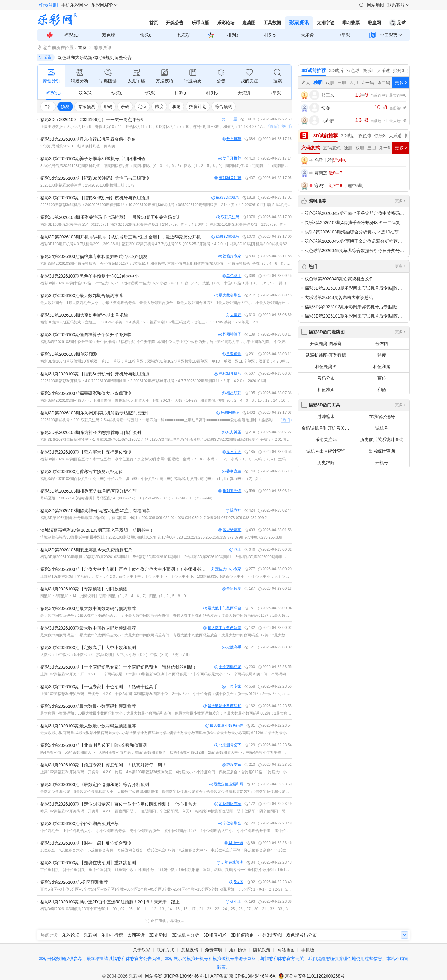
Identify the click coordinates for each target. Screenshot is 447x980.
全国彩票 (389, 35)
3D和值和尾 (215, 935)
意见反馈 (190, 950)
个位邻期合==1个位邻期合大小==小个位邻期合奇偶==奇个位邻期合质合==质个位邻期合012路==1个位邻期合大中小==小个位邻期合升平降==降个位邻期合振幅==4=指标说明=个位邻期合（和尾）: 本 (166, 831)
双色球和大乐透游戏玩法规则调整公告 (95, 57)
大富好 (233, 315)
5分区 (236, 882)
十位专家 (232, 686)
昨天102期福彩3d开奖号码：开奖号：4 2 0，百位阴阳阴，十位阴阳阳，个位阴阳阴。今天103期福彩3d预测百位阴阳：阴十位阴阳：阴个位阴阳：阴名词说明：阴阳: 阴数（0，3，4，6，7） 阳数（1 (166, 811)
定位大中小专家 (226, 569)
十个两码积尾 (228, 667)
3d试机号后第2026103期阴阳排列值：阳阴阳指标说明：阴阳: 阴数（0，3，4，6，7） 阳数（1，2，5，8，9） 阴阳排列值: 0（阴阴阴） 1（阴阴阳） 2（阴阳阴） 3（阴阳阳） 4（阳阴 (166, 166)
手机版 (308, 950)
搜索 (278, 75)
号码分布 (326, 378)
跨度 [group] (159, 106)
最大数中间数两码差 (222, 628)
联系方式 (165, 950)
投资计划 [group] (198, 106)
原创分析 (52, 75)
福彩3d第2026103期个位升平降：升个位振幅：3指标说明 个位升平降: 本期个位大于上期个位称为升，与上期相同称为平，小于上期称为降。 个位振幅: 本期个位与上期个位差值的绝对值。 (166, 342)
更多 (401, 201)
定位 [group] (142, 106)
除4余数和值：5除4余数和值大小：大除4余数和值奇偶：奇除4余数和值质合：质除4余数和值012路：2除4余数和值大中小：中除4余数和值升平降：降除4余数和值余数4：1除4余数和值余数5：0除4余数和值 (166, 752)
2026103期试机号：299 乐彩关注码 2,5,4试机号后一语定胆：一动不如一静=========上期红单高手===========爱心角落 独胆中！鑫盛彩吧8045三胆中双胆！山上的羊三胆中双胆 (160, 420)
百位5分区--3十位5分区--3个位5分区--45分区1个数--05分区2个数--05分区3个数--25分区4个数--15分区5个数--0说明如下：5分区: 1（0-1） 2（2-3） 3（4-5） (166, 889)
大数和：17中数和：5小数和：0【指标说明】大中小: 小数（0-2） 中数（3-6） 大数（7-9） (116, 655)
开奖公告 (175, 23)
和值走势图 (326, 367)
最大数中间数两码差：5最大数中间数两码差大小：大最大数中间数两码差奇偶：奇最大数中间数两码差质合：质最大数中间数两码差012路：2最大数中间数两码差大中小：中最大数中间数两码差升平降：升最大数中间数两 (166, 635)
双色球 (109, 35)
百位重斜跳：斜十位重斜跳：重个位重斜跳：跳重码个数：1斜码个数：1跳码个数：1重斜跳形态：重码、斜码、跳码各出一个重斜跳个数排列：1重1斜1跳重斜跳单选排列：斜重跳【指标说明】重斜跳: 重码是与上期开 (166, 870)
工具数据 (272, 23)
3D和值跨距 (242, 935)
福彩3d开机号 (228, 374)
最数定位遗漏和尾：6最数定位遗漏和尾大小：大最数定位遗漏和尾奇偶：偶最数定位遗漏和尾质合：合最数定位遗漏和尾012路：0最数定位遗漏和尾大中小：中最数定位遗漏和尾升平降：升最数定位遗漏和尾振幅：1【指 (166, 792)
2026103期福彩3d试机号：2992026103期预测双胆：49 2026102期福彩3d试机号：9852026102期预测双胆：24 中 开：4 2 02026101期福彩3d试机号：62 (166, 205)
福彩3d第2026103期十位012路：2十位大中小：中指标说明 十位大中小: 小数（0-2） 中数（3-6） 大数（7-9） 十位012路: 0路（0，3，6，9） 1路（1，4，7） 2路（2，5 (166, 283)
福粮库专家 (230, 256)
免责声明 (214, 950)
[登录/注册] (48, 5)
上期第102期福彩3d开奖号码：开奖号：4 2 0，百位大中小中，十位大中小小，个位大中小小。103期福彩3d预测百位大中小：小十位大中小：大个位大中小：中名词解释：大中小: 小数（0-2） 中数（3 (166, 576)
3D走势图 (158, 935)
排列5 (270, 35)
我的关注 (249, 75)
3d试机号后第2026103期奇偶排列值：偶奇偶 (78, 146)
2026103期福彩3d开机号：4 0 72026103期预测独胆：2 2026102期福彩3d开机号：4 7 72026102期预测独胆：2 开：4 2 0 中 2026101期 (153, 381)
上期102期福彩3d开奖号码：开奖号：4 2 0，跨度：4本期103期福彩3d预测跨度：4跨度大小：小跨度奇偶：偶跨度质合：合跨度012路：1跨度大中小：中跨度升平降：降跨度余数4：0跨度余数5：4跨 (166, 772)
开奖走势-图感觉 (326, 344)
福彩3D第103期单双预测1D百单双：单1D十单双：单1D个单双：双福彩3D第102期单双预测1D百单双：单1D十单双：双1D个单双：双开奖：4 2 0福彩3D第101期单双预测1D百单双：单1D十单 (166, 361)
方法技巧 (165, 75)
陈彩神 (233, 510)
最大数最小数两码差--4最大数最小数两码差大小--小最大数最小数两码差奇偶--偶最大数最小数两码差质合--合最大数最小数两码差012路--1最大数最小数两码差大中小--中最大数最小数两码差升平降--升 (166, 733)
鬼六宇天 (232, 452)
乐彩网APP (102, 5)
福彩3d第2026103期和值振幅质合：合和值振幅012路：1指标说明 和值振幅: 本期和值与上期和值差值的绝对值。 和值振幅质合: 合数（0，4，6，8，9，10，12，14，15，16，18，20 (166, 264)
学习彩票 (351, 23)
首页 (154, 23)
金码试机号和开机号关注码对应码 (327, 428)
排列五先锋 (230, 491)
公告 (221, 75)
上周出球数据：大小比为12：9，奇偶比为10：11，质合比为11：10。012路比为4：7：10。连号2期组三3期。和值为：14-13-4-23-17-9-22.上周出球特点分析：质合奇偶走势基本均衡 (153, 127)
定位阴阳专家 (228, 804)
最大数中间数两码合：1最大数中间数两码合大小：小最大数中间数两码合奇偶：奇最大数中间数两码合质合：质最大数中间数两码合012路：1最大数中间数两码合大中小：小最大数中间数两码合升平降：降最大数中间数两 (166, 616)
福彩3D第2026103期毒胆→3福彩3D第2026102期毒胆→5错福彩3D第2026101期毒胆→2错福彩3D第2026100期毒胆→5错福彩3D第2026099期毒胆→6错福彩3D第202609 (166, 557)
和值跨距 (326, 390)
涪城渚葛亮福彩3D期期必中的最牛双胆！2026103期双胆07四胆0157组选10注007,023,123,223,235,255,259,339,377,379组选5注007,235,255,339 (161, 537)
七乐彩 (183, 35)
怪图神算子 (230, 334)
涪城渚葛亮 (230, 530)
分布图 (382, 344)
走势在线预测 (230, 863)
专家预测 (232, 589)
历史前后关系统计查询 (382, 440)
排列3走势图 (270, 935)
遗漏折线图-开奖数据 (326, 355)
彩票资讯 (299, 23)
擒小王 (233, 902)
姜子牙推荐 (230, 158)
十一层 (229, 119)
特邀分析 (80, 75)
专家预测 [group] (87, 106)
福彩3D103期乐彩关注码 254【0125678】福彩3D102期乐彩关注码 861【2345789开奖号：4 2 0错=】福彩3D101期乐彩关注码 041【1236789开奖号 (164, 224)
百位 (382, 378)
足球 (397, 23)
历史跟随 (326, 463)
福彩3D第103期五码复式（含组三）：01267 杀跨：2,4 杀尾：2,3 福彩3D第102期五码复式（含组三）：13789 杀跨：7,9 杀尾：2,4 (149, 322)
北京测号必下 (228, 745)
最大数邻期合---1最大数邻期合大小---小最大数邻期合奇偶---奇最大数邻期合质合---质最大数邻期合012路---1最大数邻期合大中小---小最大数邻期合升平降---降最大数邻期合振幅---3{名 (166, 303)
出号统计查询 (382, 451)
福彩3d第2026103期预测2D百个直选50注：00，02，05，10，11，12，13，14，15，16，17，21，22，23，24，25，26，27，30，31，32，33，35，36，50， (166, 909)
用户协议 (238, 950)
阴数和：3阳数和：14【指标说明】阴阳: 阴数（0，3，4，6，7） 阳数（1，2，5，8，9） (115, 596)
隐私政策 (262, 950)
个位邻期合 (230, 823)
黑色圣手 (232, 276)
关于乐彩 (142, 950)
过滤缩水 (326, 417)
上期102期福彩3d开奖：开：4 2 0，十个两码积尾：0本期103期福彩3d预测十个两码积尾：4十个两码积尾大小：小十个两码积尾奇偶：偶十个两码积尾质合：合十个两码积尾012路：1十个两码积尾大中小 (166, 674)
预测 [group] (65, 106)
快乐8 (146, 35)
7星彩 (345, 35)
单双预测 (232, 354)
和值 (382, 390)
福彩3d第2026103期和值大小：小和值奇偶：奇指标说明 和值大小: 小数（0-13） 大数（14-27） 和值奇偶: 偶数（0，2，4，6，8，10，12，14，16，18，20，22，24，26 (166, 400)
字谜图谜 (108, 75)
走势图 (249, 23)
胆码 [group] (108, 106)
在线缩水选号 (382, 417)
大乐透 (307, 35)
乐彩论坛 (226, 23)
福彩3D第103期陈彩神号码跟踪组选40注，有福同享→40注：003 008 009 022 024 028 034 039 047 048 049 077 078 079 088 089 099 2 (154, 518)
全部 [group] (48, 106)
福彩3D (71, 35)
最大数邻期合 (228, 295)
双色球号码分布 (301, 935)
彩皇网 (374, 23)
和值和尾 (382, 367)
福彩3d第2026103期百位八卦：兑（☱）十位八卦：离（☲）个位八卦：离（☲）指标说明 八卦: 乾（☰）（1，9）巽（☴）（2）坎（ (151, 479)
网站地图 (376, 5)
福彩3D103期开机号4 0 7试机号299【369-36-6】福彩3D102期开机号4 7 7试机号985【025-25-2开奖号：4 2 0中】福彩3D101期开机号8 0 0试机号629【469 (166, 244)
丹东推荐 (232, 139)
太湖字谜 (326, 23)
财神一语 (234, 843)
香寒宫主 (232, 471)
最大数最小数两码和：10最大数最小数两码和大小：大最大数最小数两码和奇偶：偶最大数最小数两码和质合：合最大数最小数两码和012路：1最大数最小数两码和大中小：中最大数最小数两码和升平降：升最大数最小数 (166, 713)
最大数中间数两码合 (222, 608)
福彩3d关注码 (228, 178)
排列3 (233, 35)
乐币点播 (200, 23)
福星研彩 (232, 393)
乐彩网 (90, 935)
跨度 (382, 355)
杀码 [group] (125, 106)
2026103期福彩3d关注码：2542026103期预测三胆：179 (87, 185)
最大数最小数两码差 (224, 726)
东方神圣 (232, 432)
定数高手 (232, 647)
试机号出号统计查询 (326, 451)
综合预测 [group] (223, 106)
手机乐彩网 (72, 5)
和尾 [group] (176, 106)
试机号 (382, 428)
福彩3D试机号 (225, 198)
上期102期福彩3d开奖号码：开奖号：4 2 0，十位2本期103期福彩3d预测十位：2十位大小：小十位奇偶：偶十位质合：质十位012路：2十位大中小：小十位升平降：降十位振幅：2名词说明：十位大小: (166, 694)
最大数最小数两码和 (222, 706)
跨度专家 (232, 765)
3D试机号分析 (185, 935)
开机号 (382, 463)
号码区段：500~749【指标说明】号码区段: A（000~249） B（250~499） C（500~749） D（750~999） (127, 498)
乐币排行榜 (112, 935)
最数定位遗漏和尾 (226, 784)
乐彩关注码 (228, 217)
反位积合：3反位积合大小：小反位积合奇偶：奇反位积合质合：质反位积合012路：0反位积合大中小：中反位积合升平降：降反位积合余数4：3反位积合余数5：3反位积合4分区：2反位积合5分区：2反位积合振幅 (166, 850)
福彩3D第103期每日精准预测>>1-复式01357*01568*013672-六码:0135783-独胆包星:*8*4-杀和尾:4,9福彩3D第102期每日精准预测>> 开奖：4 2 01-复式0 (166, 440)
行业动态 (193, 75)
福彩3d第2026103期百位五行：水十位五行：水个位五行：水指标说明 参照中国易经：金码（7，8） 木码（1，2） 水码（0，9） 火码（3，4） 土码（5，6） (166, 459)
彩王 (235, 550)
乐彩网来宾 (228, 413)
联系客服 (396, 5)
